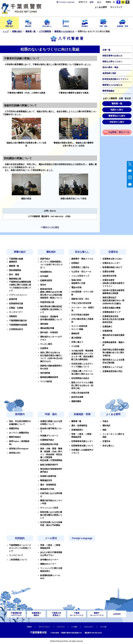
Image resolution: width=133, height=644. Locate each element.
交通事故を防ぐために (112, 259)
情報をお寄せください (112, 62)
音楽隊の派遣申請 (48, 476)
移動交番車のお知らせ (112, 56)
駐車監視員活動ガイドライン (115, 79)
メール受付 (51, 538)
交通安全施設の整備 (111, 308)
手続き (105, 421)
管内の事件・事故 (110, 67)
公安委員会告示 (16, 329)
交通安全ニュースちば (112, 367)
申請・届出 (104, 22)
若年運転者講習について (51, 320)
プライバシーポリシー (44, 627)
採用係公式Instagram (19, 449)
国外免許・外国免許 (49, 332)
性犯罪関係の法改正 (80, 378)
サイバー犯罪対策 (79, 326)
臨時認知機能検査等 (49, 377)
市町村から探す (117, 122)
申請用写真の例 (47, 302)
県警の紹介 (9, 22)
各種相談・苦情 (122, 22)
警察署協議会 (108, 91)
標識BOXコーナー (48, 564)
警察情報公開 (15, 279)
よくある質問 (101, 7)
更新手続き (45, 259)
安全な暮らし (47, 22)
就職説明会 (14, 428)
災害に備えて (77, 342)
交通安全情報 (108, 272)
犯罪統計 (75, 263)
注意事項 (44, 348)
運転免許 (28, 22)
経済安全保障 (77, 397)
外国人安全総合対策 (80, 393)
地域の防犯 (76, 280)
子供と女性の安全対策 (81, 303)
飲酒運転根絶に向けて (112, 267)
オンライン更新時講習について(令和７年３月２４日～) (51, 265)
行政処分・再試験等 (49, 317)
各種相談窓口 (77, 430)
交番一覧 (106, 50)
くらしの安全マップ (80, 276)
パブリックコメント (18, 295)
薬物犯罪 (75, 334)
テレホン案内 (46, 344)
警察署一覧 (31, 31)
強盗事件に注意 (78, 283)
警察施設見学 (46, 480)
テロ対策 (75, 346)
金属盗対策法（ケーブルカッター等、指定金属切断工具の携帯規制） (82, 357)
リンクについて (16, 555)
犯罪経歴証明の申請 (49, 444)
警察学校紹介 (15, 437)
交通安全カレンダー (111, 263)
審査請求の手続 (47, 489)
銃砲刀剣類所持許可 (49, 465)
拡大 (99, 2)
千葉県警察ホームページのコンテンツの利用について (20, 548)
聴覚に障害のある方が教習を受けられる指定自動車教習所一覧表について (51, 295)
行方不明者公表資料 (80, 315)
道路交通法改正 (109, 298)
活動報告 (13, 316)
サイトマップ (116, 7)
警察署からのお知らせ (64, 31)
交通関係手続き (47, 440)
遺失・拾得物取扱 (48, 485)
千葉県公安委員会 (56, 614)
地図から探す (117, 110)
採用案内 (85, 22)
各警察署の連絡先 (36, 614)
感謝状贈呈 (76, 401)
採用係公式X (15, 453)
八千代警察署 (45, 31)
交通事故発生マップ (111, 312)
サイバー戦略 (77, 329)
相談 (104, 430)
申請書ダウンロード (49, 436)
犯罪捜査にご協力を (80, 267)
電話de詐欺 (76, 287)
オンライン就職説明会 (19, 433)
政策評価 (13, 299)
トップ (6, 31)
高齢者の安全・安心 (80, 299)
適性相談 (44, 324)
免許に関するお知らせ (50, 353)
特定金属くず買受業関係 (51, 460)
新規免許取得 (46, 289)
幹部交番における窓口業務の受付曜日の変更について (51, 515)
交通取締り (107, 327)
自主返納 (44, 276)
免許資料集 (45, 373)
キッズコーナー (16, 312)
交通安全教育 (108, 280)
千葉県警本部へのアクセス (16, 614)
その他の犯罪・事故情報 (82, 351)
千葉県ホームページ (77, 614)
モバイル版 (103, 627)
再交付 (43, 285)
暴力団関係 (76, 338)
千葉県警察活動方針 (18, 321)
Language (67, 2)
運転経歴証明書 (47, 328)
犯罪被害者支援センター (82, 441)
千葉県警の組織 (16, 259)
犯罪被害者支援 (16, 304)
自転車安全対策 (109, 276)
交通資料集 (107, 331)
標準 (92, 2)
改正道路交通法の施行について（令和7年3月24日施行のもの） (51, 358)
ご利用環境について (18, 560)
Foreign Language (82, 538)
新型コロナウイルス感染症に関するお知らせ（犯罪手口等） (82, 385)
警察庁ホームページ (97, 614)
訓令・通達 (14, 275)
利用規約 (20, 538)
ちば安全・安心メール (119, 132)
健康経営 (13, 262)
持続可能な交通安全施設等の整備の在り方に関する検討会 (113, 353)
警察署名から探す (117, 116)
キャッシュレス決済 (49, 508)
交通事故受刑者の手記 (112, 371)
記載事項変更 (46, 281)
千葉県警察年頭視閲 (18, 325)
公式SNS (117, 614)
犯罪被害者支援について (82, 446)
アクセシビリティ (89, 627)
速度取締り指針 (109, 73)
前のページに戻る (51, 227)
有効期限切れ (46, 272)
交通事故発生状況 (110, 316)
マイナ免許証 (46, 381)
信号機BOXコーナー (49, 560)
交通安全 (66, 22)
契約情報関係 (15, 270)
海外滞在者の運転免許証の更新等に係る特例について (51, 309)
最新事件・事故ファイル (82, 259)
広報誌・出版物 (16, 308)
